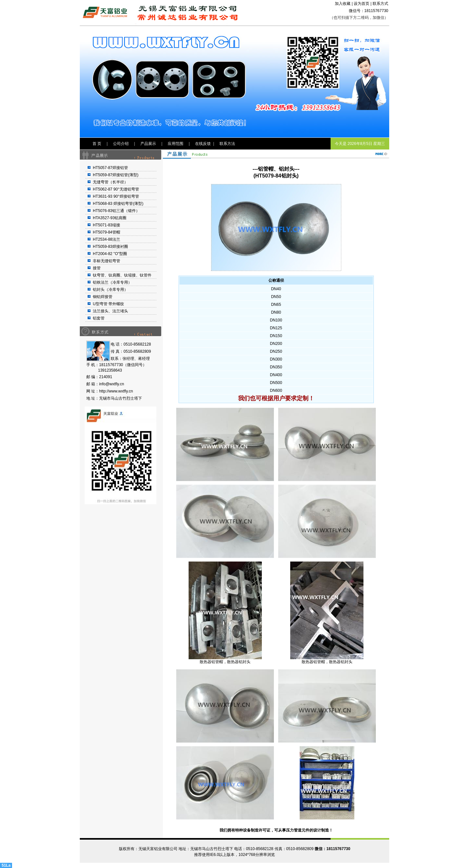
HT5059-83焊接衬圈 (110, 247)
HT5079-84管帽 (107, 232)
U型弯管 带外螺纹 (108, 304)
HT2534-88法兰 (107, 239)
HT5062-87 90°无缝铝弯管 (116, 189)
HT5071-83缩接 (107, 225)
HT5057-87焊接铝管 (110, 168)
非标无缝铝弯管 (107, 261)
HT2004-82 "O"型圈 (110, 254)
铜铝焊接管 (103, 297)
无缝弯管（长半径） (110, 182)
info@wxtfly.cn (112, 384)
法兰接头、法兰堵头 (110, 311)
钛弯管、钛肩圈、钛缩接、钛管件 (122, 275)
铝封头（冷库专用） (110, 290)
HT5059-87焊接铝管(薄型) (116, 175)
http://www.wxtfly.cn (116, 391)
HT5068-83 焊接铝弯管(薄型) (118, 204)
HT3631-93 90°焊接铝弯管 (116, 196)
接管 (97, 268)
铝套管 (99, 318)
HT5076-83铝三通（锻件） (116, 211)
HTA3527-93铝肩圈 (110, 218)
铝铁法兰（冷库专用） (112, 282)
